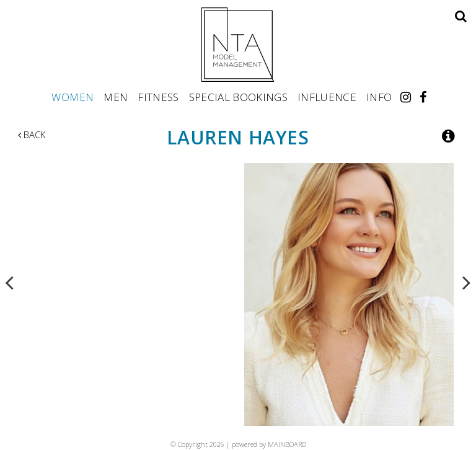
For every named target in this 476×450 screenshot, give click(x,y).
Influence (327, 97)
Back (32, 135)
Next (467, 282)
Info (379, 97)
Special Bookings (238, 97)
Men (116, 97)
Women (73, 97)
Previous (9, 282)
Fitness (158, 97)
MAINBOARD (287, 444)
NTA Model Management (238, 45)
